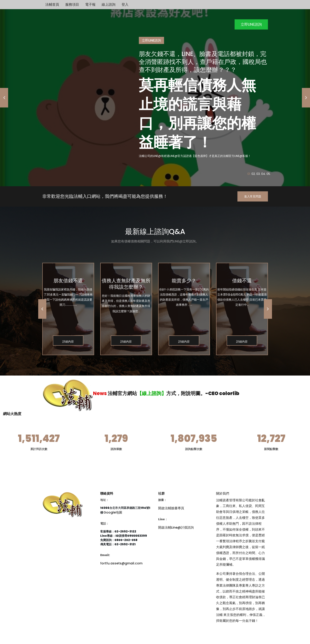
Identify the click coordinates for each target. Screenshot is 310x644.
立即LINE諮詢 (251, 24)
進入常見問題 (253, 196)
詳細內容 (68, 342)
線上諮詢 (109, 4)
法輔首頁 (52, 4)
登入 (125, 4)
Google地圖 (113, 512)
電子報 (90, 4)
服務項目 (72, 4)
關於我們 (223, 493)
